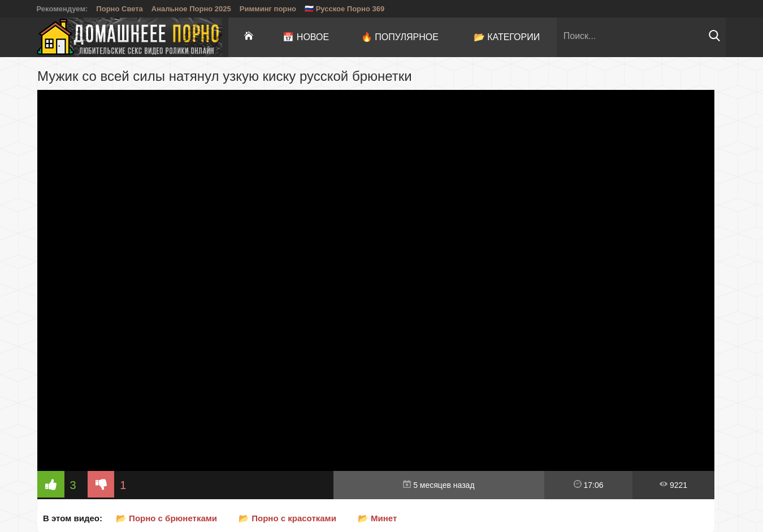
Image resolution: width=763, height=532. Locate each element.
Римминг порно (268, 9)
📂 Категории (507, 37)
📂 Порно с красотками (287, 518)
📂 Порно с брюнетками (166, 518)
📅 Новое (306, 37)
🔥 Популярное (400, 37)
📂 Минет (377, 518)
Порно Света (120, 9)
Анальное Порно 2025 (191, 9)
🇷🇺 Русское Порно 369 (344, 9)
